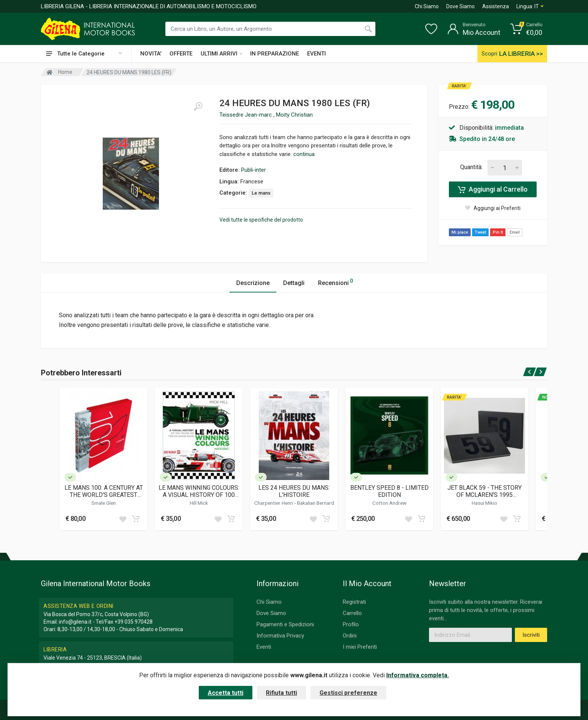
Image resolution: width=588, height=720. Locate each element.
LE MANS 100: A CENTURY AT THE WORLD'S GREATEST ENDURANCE (104, 491)
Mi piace (460, 232)
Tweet (480, 232)
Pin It (498, 232)
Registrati (354, 602)
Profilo (351, 624)
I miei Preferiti (360, 647)
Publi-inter (253, 170)
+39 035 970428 (133, 622)
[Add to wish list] (123, 519)
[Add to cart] (136, 519)
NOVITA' (151, 54)
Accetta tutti (226, 693)
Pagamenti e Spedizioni (285, 624)
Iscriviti (531, 635)
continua (304, 154)
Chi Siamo (427, 6)
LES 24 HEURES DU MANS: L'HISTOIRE (294, 491)
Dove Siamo (460, 6)
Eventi (264, 647)
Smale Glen (104, 503)
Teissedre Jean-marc (246, 115)
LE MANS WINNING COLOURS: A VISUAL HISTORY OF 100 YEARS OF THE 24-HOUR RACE (199, 491)
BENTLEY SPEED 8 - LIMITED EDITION (389, 491)
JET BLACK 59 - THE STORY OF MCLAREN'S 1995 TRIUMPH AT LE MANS (484, 491)
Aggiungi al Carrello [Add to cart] (493, 189)
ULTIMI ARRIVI (221, 54)
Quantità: (471, 167)
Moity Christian (294, 115)
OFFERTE (181, 54)
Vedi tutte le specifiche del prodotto (261, 220)
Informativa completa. (418, 675)
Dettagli (294, 283)
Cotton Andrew (389, 503)
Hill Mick (199, 503)
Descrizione (253, 283)
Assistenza (496, 6)
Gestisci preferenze (348, 693)
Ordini (350, 636)
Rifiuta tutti (281, 693)
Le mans (261, 193)
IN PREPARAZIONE (274, 54)
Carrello (352, 613)
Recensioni (335, 282)
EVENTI (316, 54)
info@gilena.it (75, 622)
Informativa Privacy (280, 636)
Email (515, 232)
